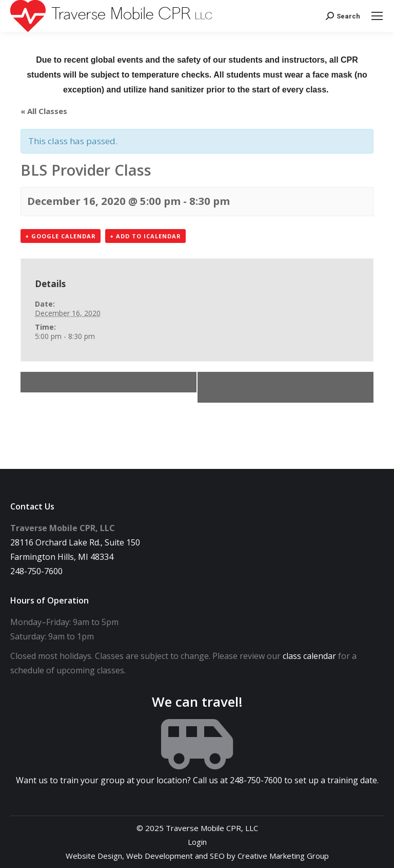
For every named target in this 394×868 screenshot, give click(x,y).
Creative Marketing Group (283, 856)
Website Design (94, 856)
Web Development (160, 856)
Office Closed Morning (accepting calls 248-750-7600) (289, 387)
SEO (217, 856)
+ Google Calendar (61, 236)
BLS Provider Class (70, 382)
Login (197, 842)
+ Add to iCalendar (145, 236)
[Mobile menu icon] (377, 16)
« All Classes (44, 111)
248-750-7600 (36, 571)
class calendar (309, 656)
